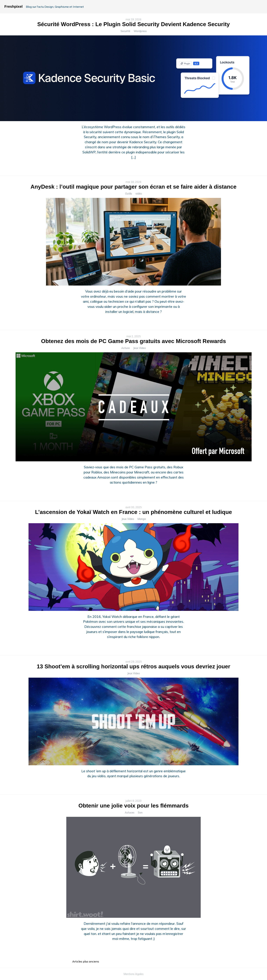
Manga (142, 519)
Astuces (130, 813)
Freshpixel (13, 6)
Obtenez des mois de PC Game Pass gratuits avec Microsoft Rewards (133, 341)
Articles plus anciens (86, 961)
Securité (125, 31)
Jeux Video (139, 348)
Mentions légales (134, 974)
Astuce (125, 348)
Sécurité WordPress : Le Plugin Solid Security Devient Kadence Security (133, 24)
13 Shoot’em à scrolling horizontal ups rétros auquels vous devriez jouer (133, 666)
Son (140, 813)
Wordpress (140, 31)
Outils (129, 194)
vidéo (139, 194)
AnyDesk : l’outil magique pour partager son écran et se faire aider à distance (133, 187)
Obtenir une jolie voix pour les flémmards (133, 806)
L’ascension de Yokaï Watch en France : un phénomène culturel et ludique (134, 512)
